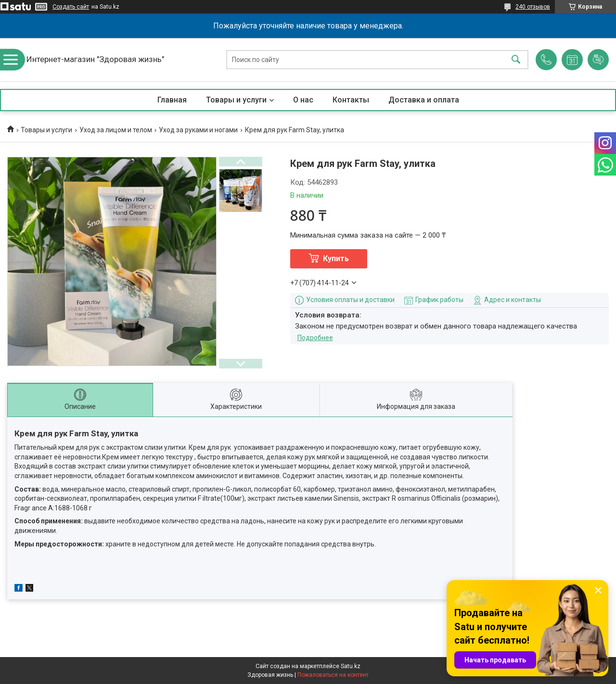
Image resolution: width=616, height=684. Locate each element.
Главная (172, 100)
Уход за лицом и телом (116, 130)
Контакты (351, 100)
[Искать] (516, 60)
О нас (303, 100)
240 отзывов (533, 7)
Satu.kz (351, 666)
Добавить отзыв (598, 60)
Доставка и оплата (424, 100)
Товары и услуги (236, 100)
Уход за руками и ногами (198, 130)
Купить (336, 259)
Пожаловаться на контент (333, 675)
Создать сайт (71, 7)
